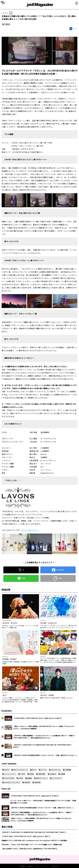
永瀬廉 (63, 774)
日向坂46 (14, 659)
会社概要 (22, 866)
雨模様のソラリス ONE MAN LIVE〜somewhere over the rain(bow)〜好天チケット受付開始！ (35, 840)
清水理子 (27, 782)
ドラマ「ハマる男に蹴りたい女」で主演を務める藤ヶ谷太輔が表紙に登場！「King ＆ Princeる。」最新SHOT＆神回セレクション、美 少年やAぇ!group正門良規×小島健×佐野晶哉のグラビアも (58, 660)
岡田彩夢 (38, 782)
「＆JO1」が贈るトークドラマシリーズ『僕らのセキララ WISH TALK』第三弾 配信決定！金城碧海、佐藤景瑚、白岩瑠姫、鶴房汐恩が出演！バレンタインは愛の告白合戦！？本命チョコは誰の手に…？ (20, 700)
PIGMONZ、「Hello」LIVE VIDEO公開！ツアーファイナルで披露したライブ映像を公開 (20, 627)
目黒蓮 (52, 695)
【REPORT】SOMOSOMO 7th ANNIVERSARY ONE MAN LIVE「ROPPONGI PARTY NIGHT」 (34, 832)
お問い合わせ (56, 866)
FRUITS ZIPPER (9, 778)
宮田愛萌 (6, 659)
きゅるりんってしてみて (12, 782)
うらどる (15, 623)
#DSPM (7, 770)
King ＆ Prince (56, 770)
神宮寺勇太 (42, 774)
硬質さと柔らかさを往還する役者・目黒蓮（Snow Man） (57, 698)
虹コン (34, 770)
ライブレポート (57, 778)
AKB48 (21, 778)
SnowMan (44, 695)
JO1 (5, 695)
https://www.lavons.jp (30, 530)
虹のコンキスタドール (21, 770)
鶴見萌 (30, 778)
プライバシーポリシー (42, 866)
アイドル (44, 770)
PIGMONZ (7, 623)
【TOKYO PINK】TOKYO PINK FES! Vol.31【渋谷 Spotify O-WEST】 (26, 836)
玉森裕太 (7, 24)
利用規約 (30, 866)
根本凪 (32, 774)
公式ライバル (53, 623)
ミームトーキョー (10, 774)
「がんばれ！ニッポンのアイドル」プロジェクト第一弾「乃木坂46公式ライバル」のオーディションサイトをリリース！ (58, 627)
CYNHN (23, 774)
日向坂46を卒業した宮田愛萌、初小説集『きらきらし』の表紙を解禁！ (21, 663)
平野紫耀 (68, 770)
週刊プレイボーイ (42, 778)
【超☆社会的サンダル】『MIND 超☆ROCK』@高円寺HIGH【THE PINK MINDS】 (30, 849)
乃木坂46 (44, 623)
